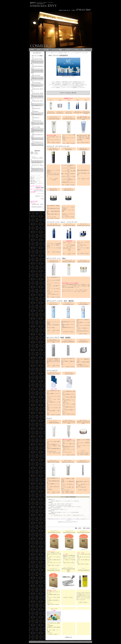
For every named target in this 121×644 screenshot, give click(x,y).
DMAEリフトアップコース (64, 522)
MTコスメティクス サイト (68, 76)
